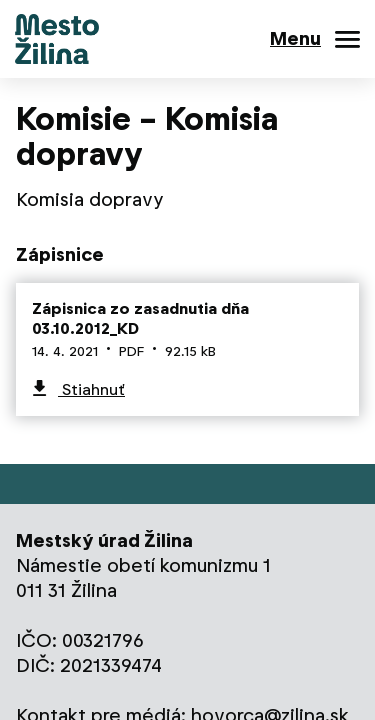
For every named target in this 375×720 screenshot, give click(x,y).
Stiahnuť (91, 389)
